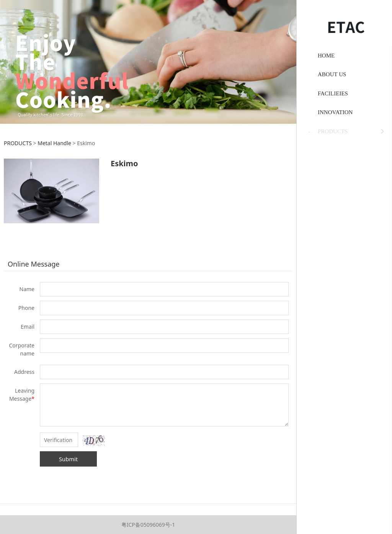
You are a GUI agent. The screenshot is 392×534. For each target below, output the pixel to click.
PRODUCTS (18, 143)
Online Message (33, 264)
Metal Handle (54, 143)
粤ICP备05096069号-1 (148, 525)
